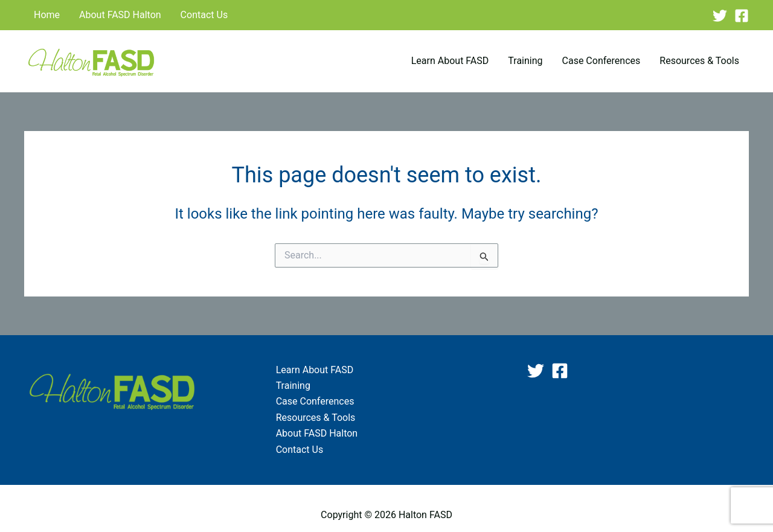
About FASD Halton (120, 15)
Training (525, 61)
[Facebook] (742, 16)
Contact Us (204, 15)
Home (47, 15)
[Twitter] (720, 16)
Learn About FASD (450, 61)
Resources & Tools (699, 61)
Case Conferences (601, 61)
